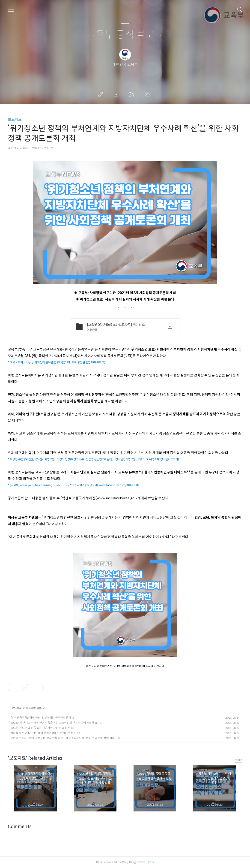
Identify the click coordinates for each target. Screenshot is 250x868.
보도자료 (15, 119)
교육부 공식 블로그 (125, 35)
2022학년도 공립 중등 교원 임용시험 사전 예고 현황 (40, 728)
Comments (20, 827)
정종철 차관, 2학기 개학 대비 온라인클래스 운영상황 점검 (43, 733)
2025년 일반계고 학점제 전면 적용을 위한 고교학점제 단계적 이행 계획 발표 (54, 723)
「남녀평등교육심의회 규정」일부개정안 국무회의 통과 (41, 718)
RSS (133, 94)
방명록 (117, 94)
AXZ (124, 862)
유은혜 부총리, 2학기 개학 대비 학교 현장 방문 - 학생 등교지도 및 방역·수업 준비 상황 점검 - (63, 738)
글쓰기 (101, 94)
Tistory (150, 862)
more (238, 760)
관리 (148, 94)
